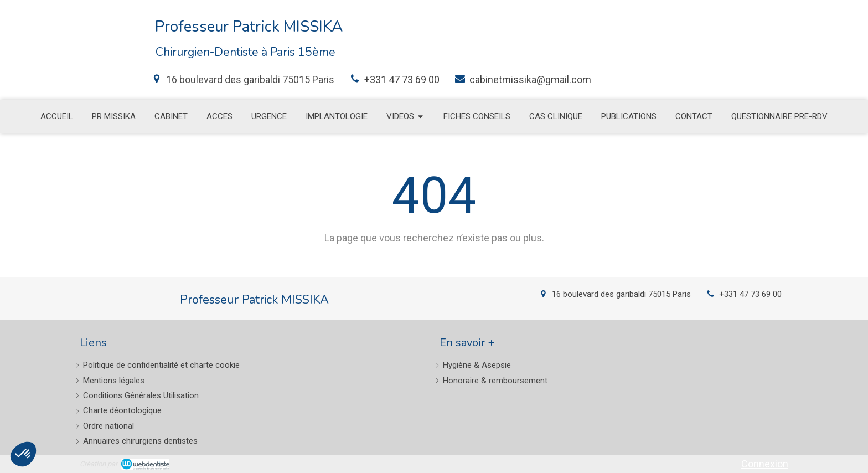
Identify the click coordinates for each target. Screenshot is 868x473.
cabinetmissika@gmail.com (530, 79)
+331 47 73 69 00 (402, 79)
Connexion (765, 464)
